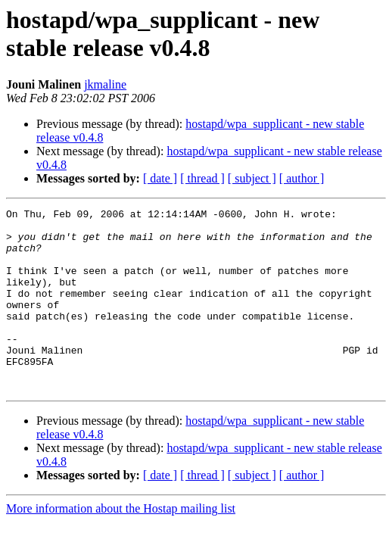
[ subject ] (252, 178)
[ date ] (160, 178)
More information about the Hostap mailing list (121, 545)
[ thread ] (202, 178)
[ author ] (302, 178)
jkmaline (105, 84)
